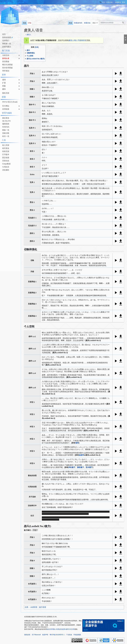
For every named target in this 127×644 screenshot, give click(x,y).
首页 (4, 34)
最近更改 (6, 118)
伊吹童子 (72, 467)
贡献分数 (6, 133)
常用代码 (6, 127)
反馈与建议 (7, 47)
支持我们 (6, 40)
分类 (26, 607)
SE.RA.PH (6, 121)
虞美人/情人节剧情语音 (78, 40)
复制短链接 (7, 37)
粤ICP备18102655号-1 (57, 635)
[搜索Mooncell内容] (112, 23)
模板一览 (6, 130)
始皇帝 (81, 455)
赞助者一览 (7, 44)
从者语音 (34, 607)
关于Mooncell (36, 635)
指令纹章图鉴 (7, 68)
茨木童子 (89, 467)
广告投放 (69, 635)
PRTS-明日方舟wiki (10, 102)
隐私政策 (27, 635)
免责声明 (45, 635)
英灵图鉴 (6, 61)
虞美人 (29, 35)
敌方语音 (43, 607)
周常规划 (6, 71)
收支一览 (6, 136)
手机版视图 (77, 635)
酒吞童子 (80, 467)
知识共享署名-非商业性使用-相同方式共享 (61, 629)
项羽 (77, 443)
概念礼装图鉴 (7, 65)
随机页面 (6, 93)
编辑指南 (6, 124)
